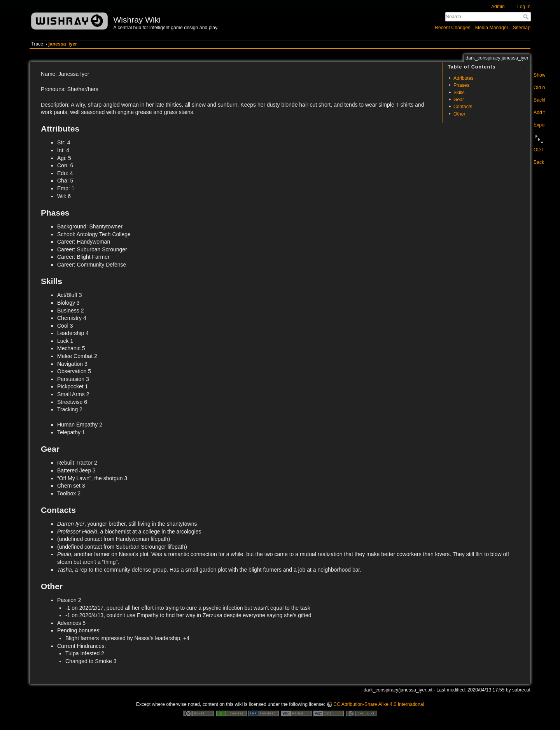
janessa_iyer (63, 44)
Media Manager (492, 28)
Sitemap (522, 28)
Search (527, 17)
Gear (459, 100)
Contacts (463, 107)
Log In (524, 7)
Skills (459, 93)
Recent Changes (452, 28)
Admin (498, 7)
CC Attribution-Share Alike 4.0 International (379, 704)
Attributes (464, 78)
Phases (461, 85)
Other (459, 114)
